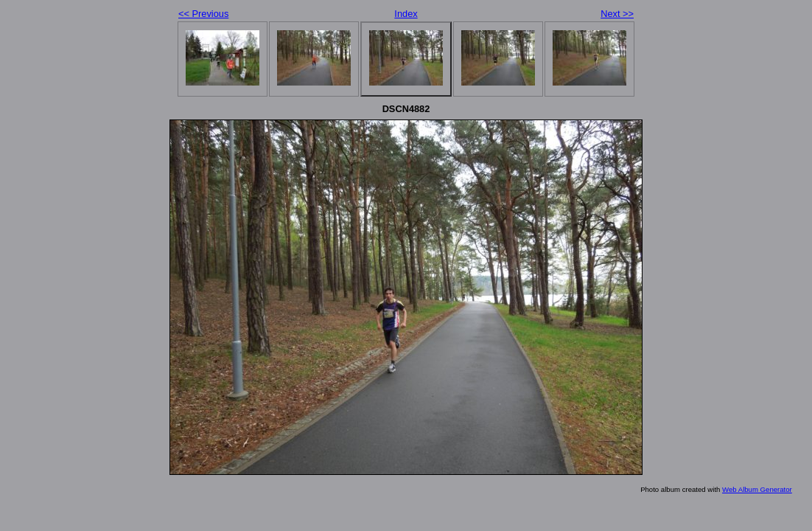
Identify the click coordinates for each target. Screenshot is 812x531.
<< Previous (203, 14)
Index (406, 14)
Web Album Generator (757, 489)
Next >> (617, 14)
